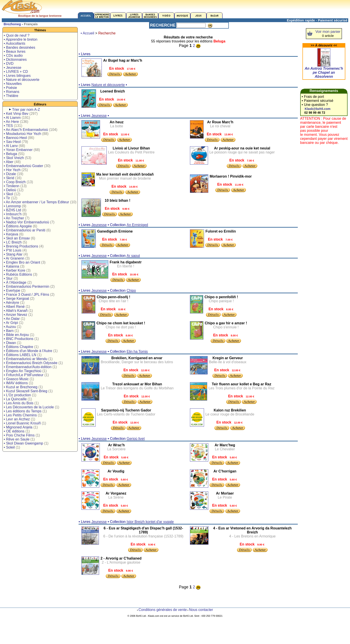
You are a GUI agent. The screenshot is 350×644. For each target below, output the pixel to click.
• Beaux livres (15, 51)
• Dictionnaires (15, 60)
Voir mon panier (328, 32)
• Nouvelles (13, 84)
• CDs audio (13, 56)
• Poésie (10, 88)
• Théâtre (11, 96)
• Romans (12, 92)
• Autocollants (15, 43)
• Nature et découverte (22, 80)
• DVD (9, 64)
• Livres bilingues (17, 76)
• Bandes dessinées (20, 47)
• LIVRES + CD (16, 72)
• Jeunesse (13, 68)
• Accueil (87, 33)
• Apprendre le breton (21, 39)
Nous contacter (201, 610)
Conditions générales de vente (163, 610)
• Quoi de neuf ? (17, 35)
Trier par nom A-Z (26, 110)
